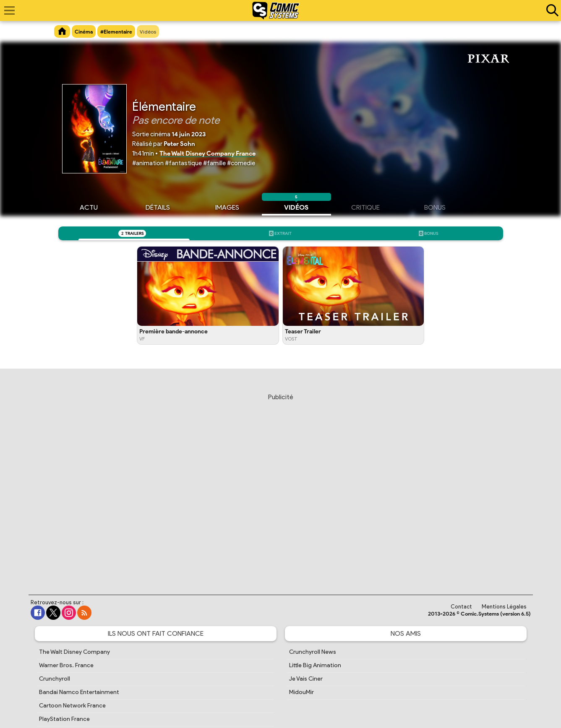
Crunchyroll (55, 679)
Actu (89, 206)
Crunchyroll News (313, 652)
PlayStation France (64, 719)
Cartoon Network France (72, 706)
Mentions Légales (504, 607)
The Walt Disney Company (74, 652)
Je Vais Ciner (306, 679)
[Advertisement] (281, 486)
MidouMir (301, 692)
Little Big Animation (315, 665)
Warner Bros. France (66, 665)
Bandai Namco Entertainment (79, 692)
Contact (461, 607)
